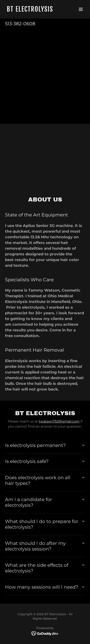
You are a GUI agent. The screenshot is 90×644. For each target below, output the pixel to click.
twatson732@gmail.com (59, 421)
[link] (33, 10)
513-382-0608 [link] (20, 24)
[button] (81, 9)
